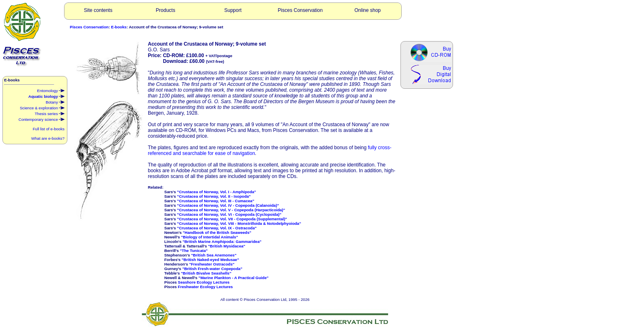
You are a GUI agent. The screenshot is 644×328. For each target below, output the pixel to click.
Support (233, 10)
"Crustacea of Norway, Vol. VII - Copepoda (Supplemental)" (232, 219)
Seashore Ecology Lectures (204, 282)
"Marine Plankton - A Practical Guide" (233, 278)
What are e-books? (48, 138)
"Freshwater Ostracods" (212, 264)
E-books (119, 27)
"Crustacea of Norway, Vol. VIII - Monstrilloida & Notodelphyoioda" (239, 223)
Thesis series (49, 113)
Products (165, 10)
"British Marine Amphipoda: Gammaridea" (222, 241)
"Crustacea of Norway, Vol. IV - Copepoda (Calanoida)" (228, 205)
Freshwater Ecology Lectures (205, 287)
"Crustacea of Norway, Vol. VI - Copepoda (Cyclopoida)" (229, 214)
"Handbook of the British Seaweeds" (217, 232)
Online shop (368, 10)
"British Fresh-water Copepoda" (212, 269)
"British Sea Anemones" (214, 255)
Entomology (51, 90)
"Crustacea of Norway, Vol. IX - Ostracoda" (217, 228)
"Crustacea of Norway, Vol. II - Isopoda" (214, 196)
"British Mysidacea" (227, 246)
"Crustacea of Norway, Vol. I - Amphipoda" (216, 192)
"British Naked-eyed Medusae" (210, 260)
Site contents (98, 10)
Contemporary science (41, 119)
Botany (55, 102)
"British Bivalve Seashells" (206, 273)
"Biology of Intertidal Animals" (210, 237)
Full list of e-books (49, 129)
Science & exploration (42, 107)
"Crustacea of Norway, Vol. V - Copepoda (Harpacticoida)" (231, 210)
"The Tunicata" (194, 251)
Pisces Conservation (300, 10)
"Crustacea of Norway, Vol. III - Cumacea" (216, 201)
